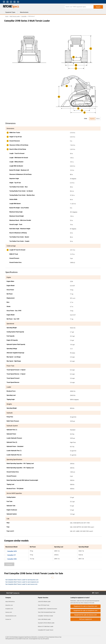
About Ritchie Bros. (10, 602)
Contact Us (16, 593)
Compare (9, 564)
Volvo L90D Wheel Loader (44, 619)
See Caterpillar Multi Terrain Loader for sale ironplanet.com (22, 582)
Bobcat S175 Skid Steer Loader (46, 626)
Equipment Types (10, 12)
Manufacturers (24, 12)
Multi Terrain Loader (15, 16)
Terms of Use (58, 637)
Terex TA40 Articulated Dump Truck (47, 612)
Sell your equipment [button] (86, 619)
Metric (98, 119)
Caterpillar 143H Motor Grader (45, 616)
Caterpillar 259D (12, 559)
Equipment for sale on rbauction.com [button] (86, 606)
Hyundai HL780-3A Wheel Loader (46, 623)
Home (7, 16)
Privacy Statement (50, 637)
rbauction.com (9, 605)
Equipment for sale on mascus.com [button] (86, 615)
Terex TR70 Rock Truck (44, 605)
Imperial (92, 119)
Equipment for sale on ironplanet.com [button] (85, 610)
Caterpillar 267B (12, 551)
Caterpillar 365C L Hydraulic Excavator (48, 609)
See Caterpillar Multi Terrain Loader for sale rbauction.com (22, 580)
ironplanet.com (9, 609)
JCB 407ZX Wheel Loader (44, 602)
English (97, 593)
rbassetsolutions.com (11, 616)
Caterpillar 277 (12, 555)
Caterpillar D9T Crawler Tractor (46, 630)
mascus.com (9, 612)
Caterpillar (24, 16)
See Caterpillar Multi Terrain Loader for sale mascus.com (21, 584)
